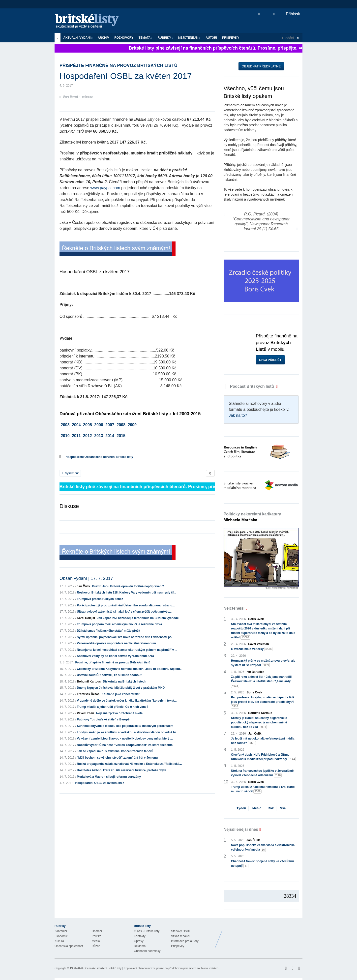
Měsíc (257, 808)
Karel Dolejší (86, 618)
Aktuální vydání (78, 38)
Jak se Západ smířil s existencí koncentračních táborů (115, 751)
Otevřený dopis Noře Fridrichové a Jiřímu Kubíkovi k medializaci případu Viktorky (264, 757)
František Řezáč (88, 694)
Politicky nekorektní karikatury (252, 517)
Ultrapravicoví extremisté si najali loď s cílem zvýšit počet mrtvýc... (124, 612)
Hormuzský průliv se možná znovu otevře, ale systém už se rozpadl (263, 663)
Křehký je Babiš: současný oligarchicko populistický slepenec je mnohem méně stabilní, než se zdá (259, 723)
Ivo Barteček (255, 672)
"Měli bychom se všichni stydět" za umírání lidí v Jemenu (117, 758)
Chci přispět (270, 360)
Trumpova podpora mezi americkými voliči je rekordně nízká (119, 624)
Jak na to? (238, 415)
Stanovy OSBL (181, 931)
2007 (110, 425)
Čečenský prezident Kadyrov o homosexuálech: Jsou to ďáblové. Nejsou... (130, 669)
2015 (121, 436)
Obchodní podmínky (147, 951)
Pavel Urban (85, 713)
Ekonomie (61, 936)
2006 (99, 425)
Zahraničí (61, 931)
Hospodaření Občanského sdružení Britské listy (99, 457)
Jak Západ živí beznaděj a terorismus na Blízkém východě (138, 618)
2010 (65, 436)
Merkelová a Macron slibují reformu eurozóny (109, 777)
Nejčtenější (189, 38)
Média (96, 941)
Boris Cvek (256, 619)
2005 (88, 425)
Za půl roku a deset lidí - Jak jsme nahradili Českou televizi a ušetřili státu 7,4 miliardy (261, 682)
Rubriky (165, 38)
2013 (99, 436)
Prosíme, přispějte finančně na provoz (113, 662)
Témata (146, 38)
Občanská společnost (69, 946)
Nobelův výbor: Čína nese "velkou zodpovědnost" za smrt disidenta (125, 745)
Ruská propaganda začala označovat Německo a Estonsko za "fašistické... (129, 764)
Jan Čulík (83, 586)
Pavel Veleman (258, 644)
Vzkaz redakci (180, 936)
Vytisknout (70, 473)
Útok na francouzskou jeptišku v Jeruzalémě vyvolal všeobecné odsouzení (262, 773)
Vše (283, 808)
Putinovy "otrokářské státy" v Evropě (103, 719)
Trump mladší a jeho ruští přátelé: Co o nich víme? (113, 707)
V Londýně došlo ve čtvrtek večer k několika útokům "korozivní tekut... (127, 701)
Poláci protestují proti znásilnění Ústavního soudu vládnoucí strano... (126, 605)
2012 (88, 436)
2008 (121, 425)
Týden (241, 808)
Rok (271, 808)
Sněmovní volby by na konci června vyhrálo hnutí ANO (116, 656)
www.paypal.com (105, 188)
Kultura (59, 941)
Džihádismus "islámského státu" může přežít (108, 631)
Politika (97, 936)
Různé (96, 946)
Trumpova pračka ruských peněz (100, 599)
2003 (65, 425)
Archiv (103, 38)
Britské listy (89, 21)
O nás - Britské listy (147, 931)
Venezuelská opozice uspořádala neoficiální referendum (116, 643)
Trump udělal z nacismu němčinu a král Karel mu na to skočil (263, 789)
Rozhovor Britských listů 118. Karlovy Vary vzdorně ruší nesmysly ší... (126, 593)
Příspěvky (231, 38)
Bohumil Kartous (89, 682)
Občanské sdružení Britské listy (103, 968)
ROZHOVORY (124, 38)
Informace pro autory (185, 941)
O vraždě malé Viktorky (252, 649)
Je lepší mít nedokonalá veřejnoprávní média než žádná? (263, 741)
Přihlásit (290, 14)
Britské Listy (263, 935)
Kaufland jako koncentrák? (121, 694)
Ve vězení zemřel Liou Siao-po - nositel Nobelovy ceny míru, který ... (125, 739)
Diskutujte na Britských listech (125, 682)
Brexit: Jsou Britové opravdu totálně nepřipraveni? (128, 586)
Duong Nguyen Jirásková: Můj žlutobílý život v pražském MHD (121, 688)
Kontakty (140, 936)
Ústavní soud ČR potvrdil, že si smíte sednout (109, 675)
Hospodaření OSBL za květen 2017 (100, 783)
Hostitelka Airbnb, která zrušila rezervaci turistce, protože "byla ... (123, 770)
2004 (76, 425)
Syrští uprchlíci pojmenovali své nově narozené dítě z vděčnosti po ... (126, 637)
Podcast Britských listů (249, 386)
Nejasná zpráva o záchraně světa (119, 713)
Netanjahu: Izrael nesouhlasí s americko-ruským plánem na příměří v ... (127, 650)
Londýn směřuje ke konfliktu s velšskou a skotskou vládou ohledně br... (128, 732)
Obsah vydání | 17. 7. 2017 (86, 578)
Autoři (211, 38)
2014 (110, 436)
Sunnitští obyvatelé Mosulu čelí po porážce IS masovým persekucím (125, 726)
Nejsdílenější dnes (241, 829)
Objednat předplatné (261, 66)
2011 (76, 436)
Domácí (97, 931)
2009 (132, 425)
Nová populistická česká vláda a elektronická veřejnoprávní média (263, 848)
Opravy (139, 941)
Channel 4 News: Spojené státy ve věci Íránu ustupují (262, 864)
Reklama (140, 946)
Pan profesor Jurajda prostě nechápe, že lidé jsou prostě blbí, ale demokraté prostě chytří (263, 702)
